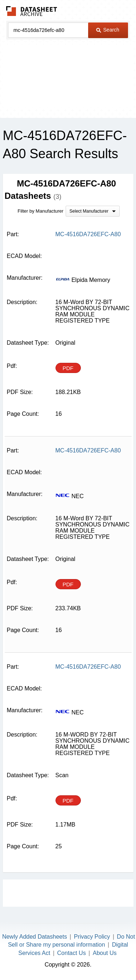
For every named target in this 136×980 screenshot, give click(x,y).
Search (108, 30)
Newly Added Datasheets (35, 937)
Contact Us (72, 953)
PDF (68, 368)
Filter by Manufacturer (41, 211)
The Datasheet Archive (32, 11)
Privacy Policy (92, 937)
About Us (105, 953)
